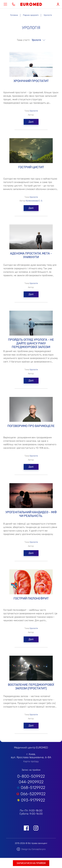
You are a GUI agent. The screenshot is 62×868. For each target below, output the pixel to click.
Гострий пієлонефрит (31, 583)
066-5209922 (33, 794)
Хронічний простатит (31, 66)
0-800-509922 (31, 776)
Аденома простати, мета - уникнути (31, 238)
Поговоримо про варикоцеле (31, 411)
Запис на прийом (31, 770)
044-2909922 (31, 782)
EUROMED (31, 4)
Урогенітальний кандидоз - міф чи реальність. (31, 497)
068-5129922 (33, 788)
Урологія (34, 111)
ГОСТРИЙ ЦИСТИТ (31, 152)
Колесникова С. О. (34, 201)
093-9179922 (33, 800)
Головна (14, 15)
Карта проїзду (31, 761)
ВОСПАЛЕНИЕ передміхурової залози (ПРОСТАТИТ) (31, 669)
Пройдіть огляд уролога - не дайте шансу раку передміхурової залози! (31, 324)
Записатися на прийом (31, 863)
